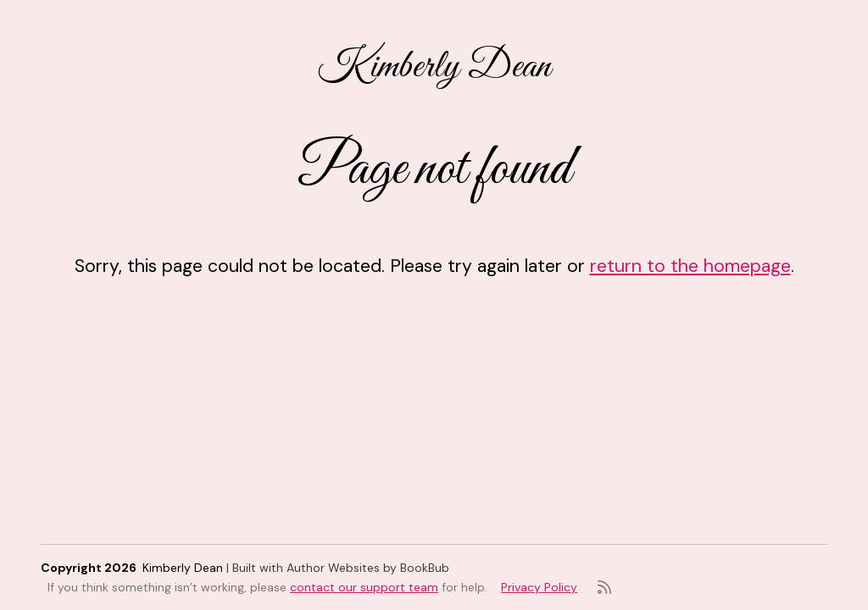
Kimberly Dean (434, 67)
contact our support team (364, 587)
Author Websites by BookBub (368, 568)
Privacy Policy (539, 587)
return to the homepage (690, 266)
